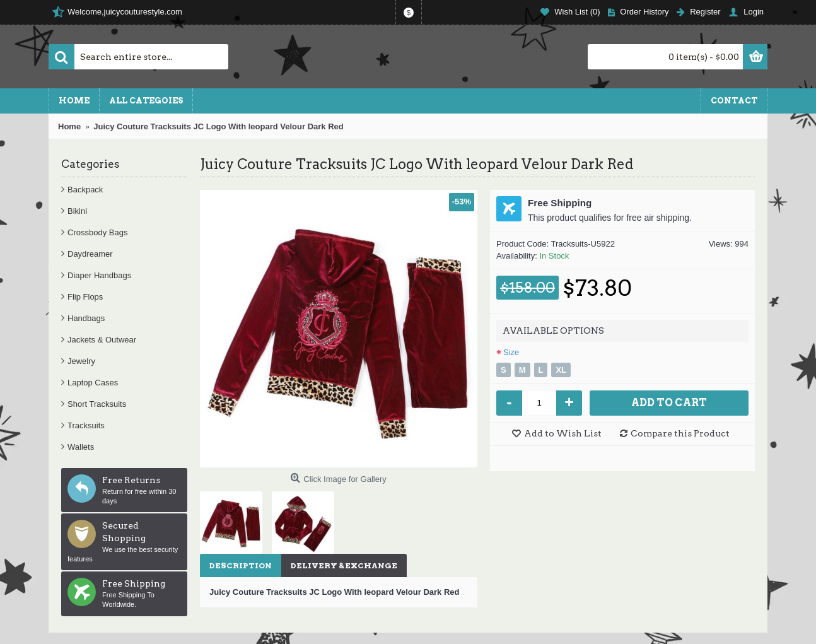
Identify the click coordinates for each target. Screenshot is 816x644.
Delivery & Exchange (344, 565)
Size (511, 352)
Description (241, 565)
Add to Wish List (563, 433)
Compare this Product (680, 433)
